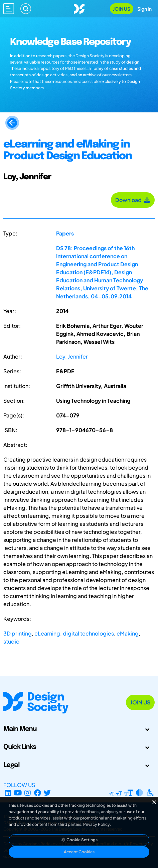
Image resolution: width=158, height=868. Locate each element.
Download (133, 200)
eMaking (128, 633)
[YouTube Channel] (18, 793)
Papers (65, 233)
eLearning (47, 633)
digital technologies (88, 633)
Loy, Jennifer (72, 356)
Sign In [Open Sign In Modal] (144, 9)
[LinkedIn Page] (8, 793)
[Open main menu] (9, 9)
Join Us (122, 9)
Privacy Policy (97, 824)
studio (11, 641)
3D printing (18, 633)
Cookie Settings (79, 840)
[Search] (26, 9)
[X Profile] (48, 793)
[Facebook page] (38, 793)
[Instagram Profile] (28, 793)
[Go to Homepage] (79, 8)
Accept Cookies (79, 852)
